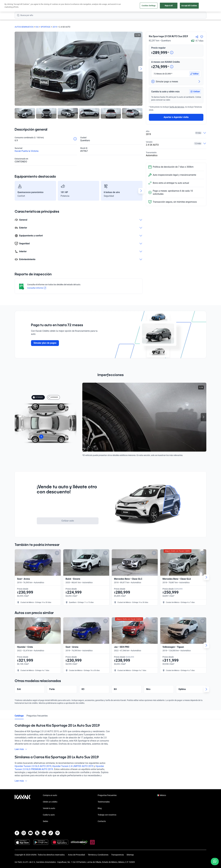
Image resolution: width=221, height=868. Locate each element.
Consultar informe (37, 288)
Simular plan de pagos (45, 343)
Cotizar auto (68, 521)
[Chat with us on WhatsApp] (215, 862)
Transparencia (117, 855)
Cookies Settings (149, 6)
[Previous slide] (85, 417)
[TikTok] (51, 833)
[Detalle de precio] (172, 53)
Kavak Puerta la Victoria (27, 151)
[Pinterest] (58, 833)
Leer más (21, 749)
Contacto (102, 821)
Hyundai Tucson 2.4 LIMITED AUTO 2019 (73, 766)
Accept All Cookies (189, 6)
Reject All (169, 6)
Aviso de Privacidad (76, 855)
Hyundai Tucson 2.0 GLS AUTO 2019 (33, 766)
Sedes (45, 821)
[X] (37, 833)
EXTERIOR (38, 397)
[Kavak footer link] (23, 809)
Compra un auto (50, 795)
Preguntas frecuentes (37, 716)
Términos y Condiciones (98, 855)
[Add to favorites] (57, 553)
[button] (195, 84)
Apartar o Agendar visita (176, 110)
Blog (100, 808)
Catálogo (19, 716)
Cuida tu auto (49, 815)
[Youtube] (30, 833)
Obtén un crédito (50, 802)
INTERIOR (53, 397)
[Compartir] (197, 37)
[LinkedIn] (44, 833)
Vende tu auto (49, 808)
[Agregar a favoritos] (202, 37)
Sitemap (130, 855)
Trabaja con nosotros (107, 815)
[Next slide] (141, 69)
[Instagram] (24, 833)
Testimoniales (104, 802)
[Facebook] (17, 833)
